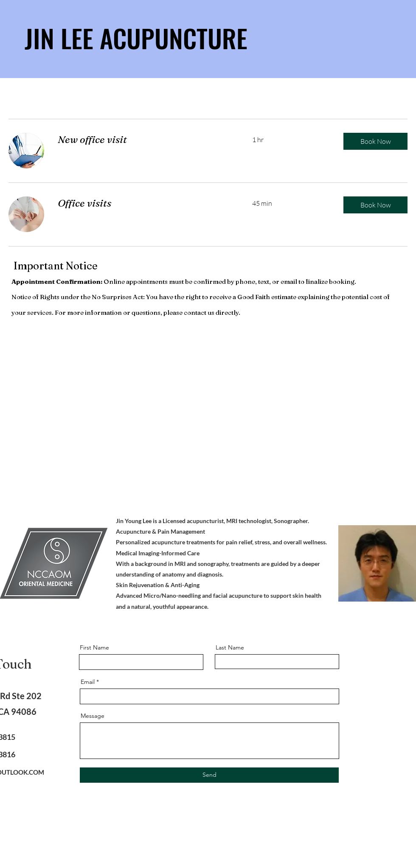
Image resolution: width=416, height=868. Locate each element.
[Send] (209, 775)
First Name (94, 647)
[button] (375, 141)
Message (93, 716)
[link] (145, 140)
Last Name (230, 647)
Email (88, 682)
